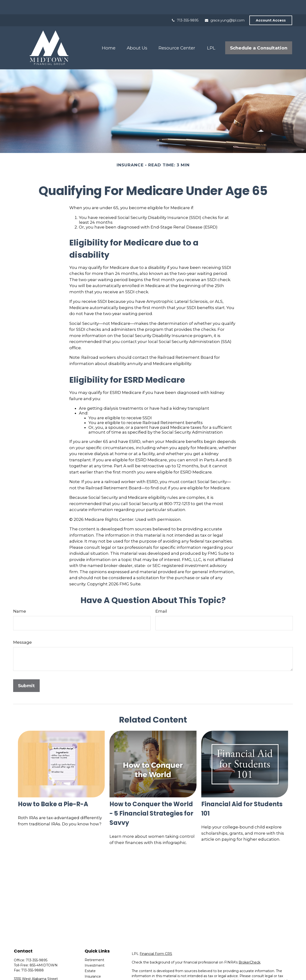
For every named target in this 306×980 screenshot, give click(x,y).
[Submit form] (26, 671)
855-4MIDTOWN (44, 951)
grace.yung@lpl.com (224, 6)
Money (90, 973)
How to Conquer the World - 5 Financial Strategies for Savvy (151, 799)
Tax (87, 968)
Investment (95, 951)
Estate (90, 957)
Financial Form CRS (156, 939)
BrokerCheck (249, 948)
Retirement (94, 946)
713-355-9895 (185, 6)
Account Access (271, 6)
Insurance (93, 962)
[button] (109, 33)
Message (22, 628)
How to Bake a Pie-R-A (53, 790)
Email (161, 597)
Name (20, 597)
